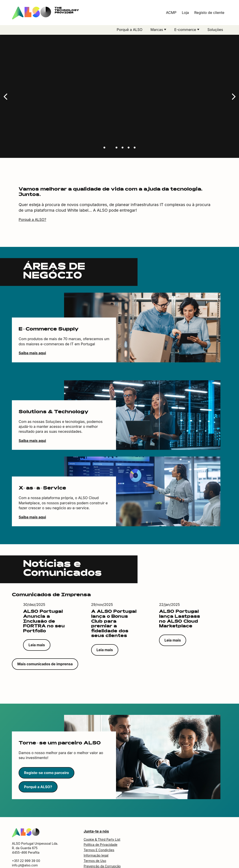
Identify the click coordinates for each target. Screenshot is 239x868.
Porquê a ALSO (130, 30)
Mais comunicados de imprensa (45, 649)
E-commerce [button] (186, 30)
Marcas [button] (157, 30)
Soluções (215, 30)
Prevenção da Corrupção (102, 851)
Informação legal (96, 841)
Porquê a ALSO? (32, 205)
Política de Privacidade (100, 830)
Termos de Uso (95, 846)
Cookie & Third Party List (102, 825)
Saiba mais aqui (32, 338)
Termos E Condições (99, 835)
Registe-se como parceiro (46, 758)
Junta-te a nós (96, 817)
